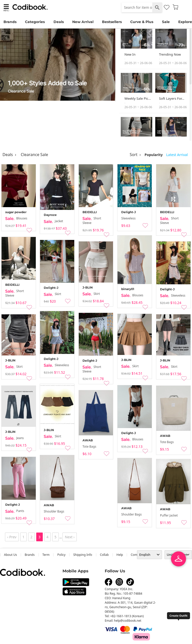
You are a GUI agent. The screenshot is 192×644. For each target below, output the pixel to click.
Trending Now (170, 54)
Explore (185, 22)
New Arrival (83, 22)
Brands (10, 22)
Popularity (153, 155)
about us (10, 555)
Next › (70, 537)
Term (46, 555)
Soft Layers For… (172, 98)
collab (104, 555)
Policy (61, 555)
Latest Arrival (177, 155)
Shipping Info (83, 555)
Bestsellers (112, 22)
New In (130, 54)
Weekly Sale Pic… (138, 98)
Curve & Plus (142, 22)
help (120, 555)
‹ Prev (12, 537)
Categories (35, 22)
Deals (59, 22)
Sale (166, 22)
